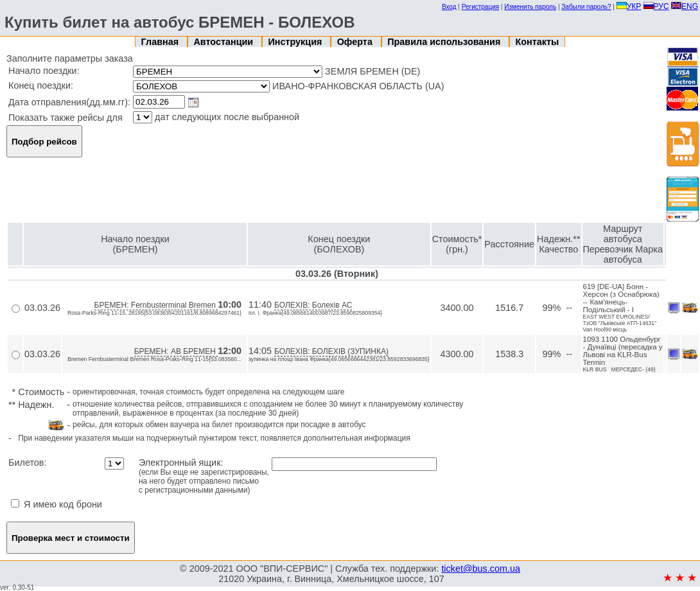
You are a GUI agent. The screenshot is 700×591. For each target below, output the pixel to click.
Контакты (538, 42)
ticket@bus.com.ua (481, 569)
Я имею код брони (57, 504)
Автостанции (224, 42)
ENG (685, 6)
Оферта (356, 42)
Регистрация (480, 7)
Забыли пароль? (586, 7)
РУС (656, 6)
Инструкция (296, 42)
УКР (629, 6)
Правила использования (445, 42)
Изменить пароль (530, 7)
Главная (162, 42)
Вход (449, 7)
